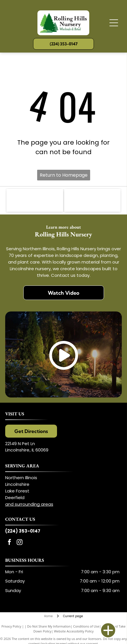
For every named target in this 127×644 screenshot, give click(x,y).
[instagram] (20, 543)
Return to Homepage (64, 175)
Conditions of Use (86, 626)
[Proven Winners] (93, 200)
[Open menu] (114, 23)
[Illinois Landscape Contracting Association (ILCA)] (35, 200)
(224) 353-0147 (23, 531)
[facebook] (10, 543)
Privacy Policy (11, 626)
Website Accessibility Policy (74, 631)
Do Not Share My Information (49, 626)
